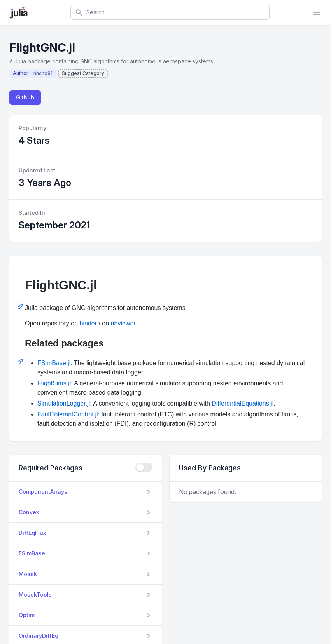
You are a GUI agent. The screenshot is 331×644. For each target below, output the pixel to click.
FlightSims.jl (54, 383)
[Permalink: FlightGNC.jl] (21, 306)
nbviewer (123, 323)
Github (25, 97)
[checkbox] (144, 467)
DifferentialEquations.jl (243, 403)
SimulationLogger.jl (64, 403)
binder (88, 323)
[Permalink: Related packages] (21, 362)
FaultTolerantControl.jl (68, 414)
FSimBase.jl (54, 363)
